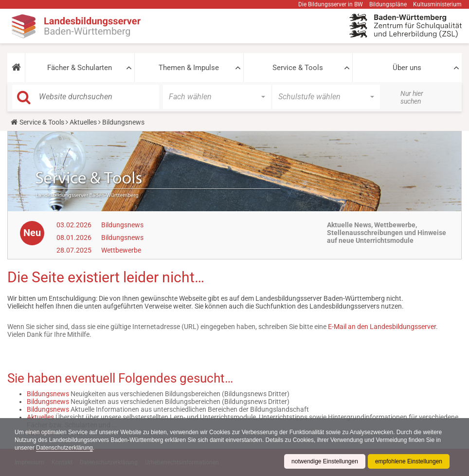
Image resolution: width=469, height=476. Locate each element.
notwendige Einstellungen (325, 461)
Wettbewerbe (121, 250)
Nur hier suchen (412, 97)
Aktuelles (83, 122)
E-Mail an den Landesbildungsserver (382, 327)
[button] (16, 68)
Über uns (407, 68)
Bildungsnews (122, 225)
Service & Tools (298, 68)
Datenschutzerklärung (64, 448)
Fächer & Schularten (80, 68)
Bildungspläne (388, 4)
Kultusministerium (437, 4)
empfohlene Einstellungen (409, 461)
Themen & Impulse (189, 68)
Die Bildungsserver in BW (331, 4)
